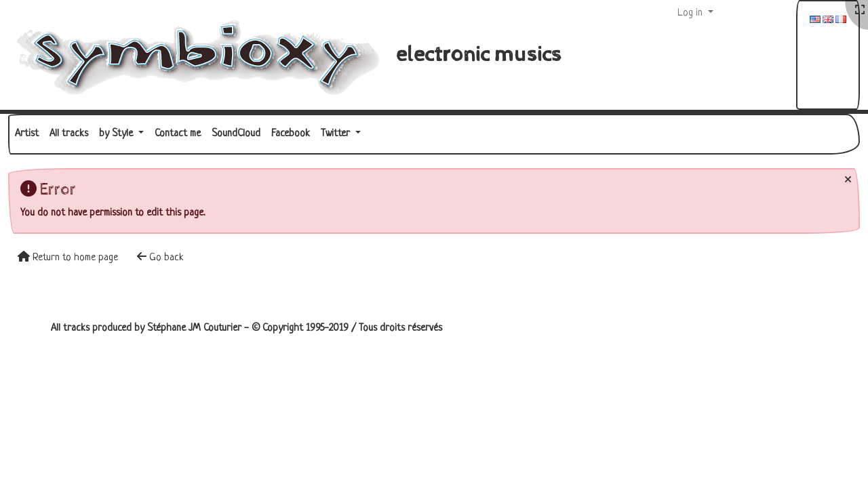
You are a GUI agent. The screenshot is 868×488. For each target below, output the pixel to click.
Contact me (178, 134)
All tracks (69, 134)
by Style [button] (117, 134)
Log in (691, 13)
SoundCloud (236, 134)
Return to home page (68, 257)
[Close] (848, 181)
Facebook (291, 134)
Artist (27, 134)
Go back (160, 257)
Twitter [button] (337, 134)
